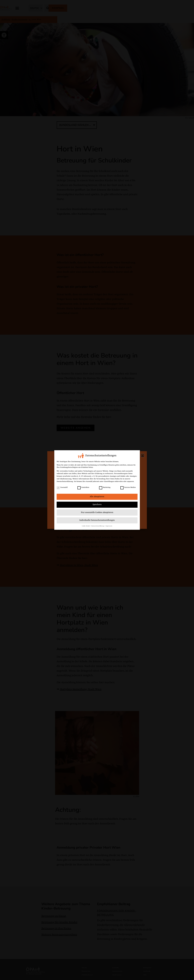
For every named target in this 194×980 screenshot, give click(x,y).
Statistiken (83, 487)
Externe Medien (128, 487)
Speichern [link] (97, 505)
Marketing (105, 487)
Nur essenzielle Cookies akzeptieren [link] (97, 512)
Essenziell (62, 487)
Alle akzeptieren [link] (97, 497)
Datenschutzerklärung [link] (65, 481)
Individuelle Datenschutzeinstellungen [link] (97, 520)
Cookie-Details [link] (86, 526)
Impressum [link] (109, 526)
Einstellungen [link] (109, 481)
